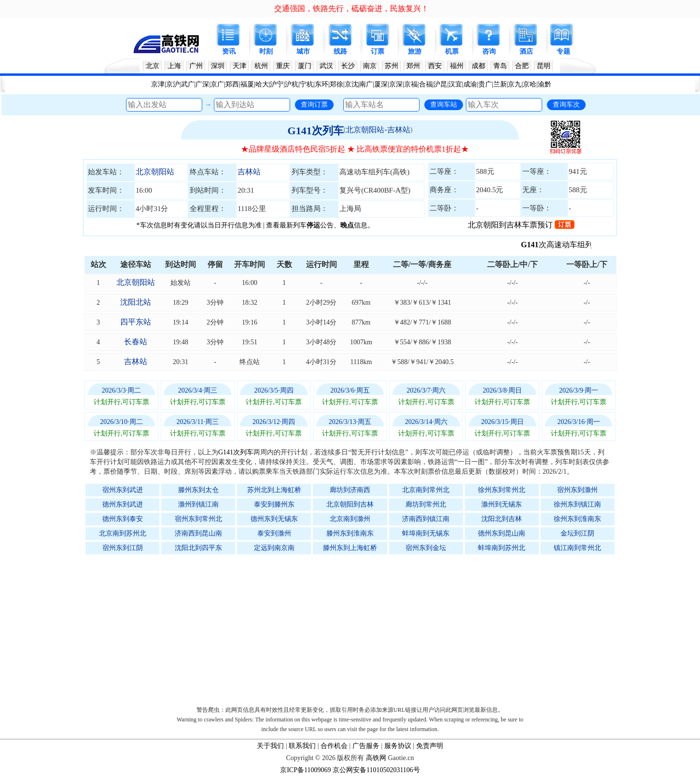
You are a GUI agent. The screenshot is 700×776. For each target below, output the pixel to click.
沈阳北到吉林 (502, 519)
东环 (322, 84)
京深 (396, 84)
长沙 (348, 66)
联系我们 (302, 746)
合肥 (522, 66)
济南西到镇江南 (426, 519)
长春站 (136, 342)
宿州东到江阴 (123, 548)
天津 (239, 66)
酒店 (526, 51)
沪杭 (292, 84)
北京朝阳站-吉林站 (378, 130)
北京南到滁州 (350, 519)
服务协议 (398, 746)
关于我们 (270, 746)
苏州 (392, 66)
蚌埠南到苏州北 (502, 548)
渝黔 (545, 84)
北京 (153, 66)
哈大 (262, 84)
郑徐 (336, 84)
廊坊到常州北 (426, 504)
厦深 (381, 84)
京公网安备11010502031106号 (376, 770)
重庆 (283, 66)
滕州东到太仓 (198, 490)
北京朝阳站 (155, 172)
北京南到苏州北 (123, 533)
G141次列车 (316, 131)
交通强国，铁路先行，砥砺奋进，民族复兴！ (351, 8)
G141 (545, 245)
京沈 (351, 84)
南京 (370, 66)
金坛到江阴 (577, 533)
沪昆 (440, 84)
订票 (378, 51)
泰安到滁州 (274, 533)
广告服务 (366, 746)
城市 (303, 51)
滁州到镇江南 (198, 504)
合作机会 (334, 746)
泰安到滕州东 (274, 504)
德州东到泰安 (123, 519)
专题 (563, 51)
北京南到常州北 (426, 490)
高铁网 (376, 758)
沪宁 (277, 84)
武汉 (326, 66)
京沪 (173, 84)
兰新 (500, 84)
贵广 (485, 84)
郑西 (232, 84)
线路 (340, 51)
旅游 (415, 51)
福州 (457, 66)
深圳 (218, 66)
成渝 (470, 84)
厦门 (305, 66)
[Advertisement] (355, 628)
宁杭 (307, 84)
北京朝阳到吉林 (350, 504)
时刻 (266, 51)
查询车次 (566, 104)
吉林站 (249, 172)
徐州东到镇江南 (577, 504)
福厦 (247, 84)
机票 (452, 51)
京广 (217, 84)
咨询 (489, 51)
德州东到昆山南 (502, 533)
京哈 (530, 84)
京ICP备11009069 (305, 770)
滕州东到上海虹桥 (350, 548)
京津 (158, 84)
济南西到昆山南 (198, 533)
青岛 (500, 66)
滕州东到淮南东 (350, 533)
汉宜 (455, 84)
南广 (366, 84)
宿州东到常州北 (198, 519)
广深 (202, 84)
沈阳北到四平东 (198, 548)
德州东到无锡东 (274, 519)
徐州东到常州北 (502, 490)
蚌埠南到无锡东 (426, 533)
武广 (188, 84)
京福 (411, 84)
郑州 (413, 66)
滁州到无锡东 (502, 504)
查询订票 (314, 104)
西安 (435, 66)
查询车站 (444, 104)
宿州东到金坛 (426, 548)
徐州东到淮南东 (577, 519)
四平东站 (136, 322)
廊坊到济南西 (350, 490)
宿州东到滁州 (577, 490)
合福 (426, 84)
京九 (515, 84)
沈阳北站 (136, 302)
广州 (196, 66)
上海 (174, 66)
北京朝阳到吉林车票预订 (521, 225)
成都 (478, 66)
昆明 (544, 66)
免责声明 (430, 746)
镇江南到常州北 (577, 548)
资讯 (229, 51)
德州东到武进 (123, 504)
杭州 (261, 66)
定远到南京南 (274, 548)
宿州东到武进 (123, 490)
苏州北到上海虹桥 (274, 490)
